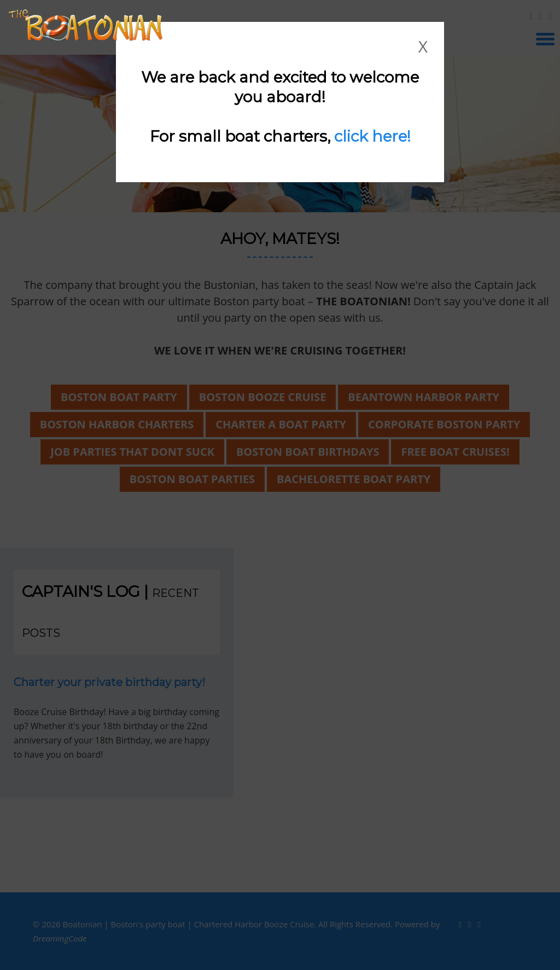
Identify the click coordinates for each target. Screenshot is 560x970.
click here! (372, 136)
